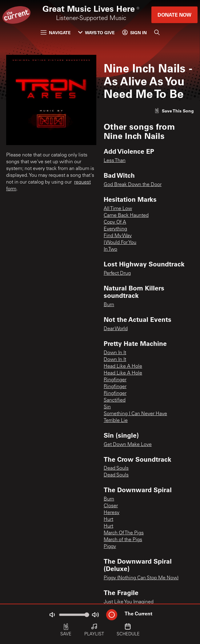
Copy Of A (115, 222)
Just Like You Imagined (129, 602)
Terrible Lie (116, 421)
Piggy (110, 547)
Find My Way (118, 236)
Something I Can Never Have (135, 414)
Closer (111, 506)
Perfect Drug (117, 273)
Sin (107, 407)
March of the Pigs (123, 540)
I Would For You (120, 243)
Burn (109, 305)
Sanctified (115, 400)
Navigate (56, 32)
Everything (115, 229)
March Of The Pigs (124, 533)
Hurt (108, 520)
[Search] (157, 32)
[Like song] (174, 111)
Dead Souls (116, 468)
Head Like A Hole (123, 367)
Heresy (112, 513)
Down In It (115, 353)
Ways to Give (96, 32)
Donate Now (174, 15)
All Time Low (118, 209)
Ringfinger (115, 380)
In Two (110, 249)
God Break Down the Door (133, 185)
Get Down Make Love (128, 445)
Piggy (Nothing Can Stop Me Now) (141, 578)
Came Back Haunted (126, 216)
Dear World (116, 329)
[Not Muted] (52, 615)
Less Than (115, 161)
